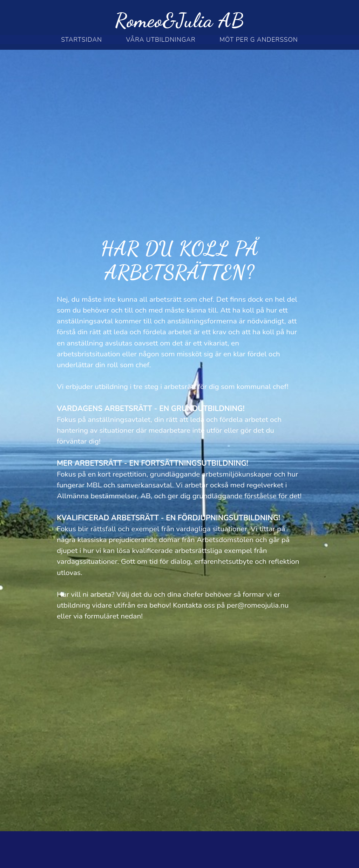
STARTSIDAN (82, 40)
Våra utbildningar (161, 40)
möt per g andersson (259, 40)
